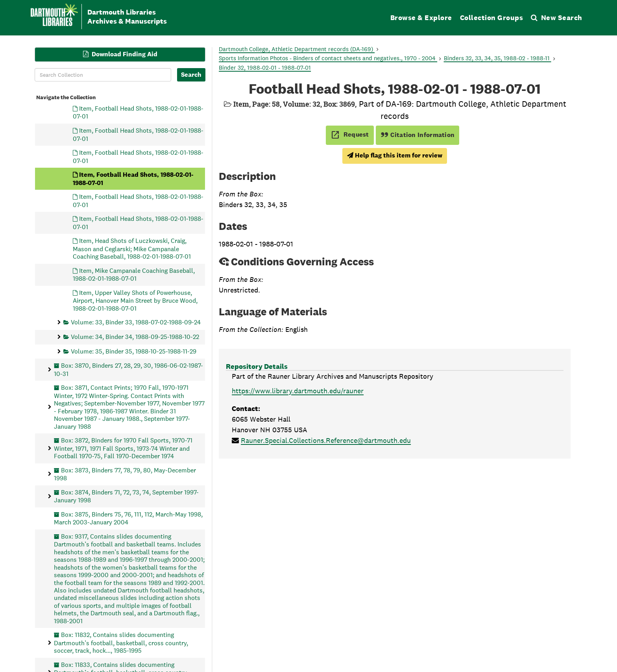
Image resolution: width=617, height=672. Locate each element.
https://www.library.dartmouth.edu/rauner (298, 391)
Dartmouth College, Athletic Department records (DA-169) (297, 49)
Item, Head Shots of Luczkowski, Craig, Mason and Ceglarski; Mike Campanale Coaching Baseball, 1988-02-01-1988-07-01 (132, 249)
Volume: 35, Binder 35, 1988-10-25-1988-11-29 (134, 351)
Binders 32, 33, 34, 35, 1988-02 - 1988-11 (498, 58)
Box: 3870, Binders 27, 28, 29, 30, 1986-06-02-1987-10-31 (128, 369)
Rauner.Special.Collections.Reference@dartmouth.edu (326, 440)
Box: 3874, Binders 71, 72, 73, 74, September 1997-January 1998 (126, 496)
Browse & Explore (421, 18)
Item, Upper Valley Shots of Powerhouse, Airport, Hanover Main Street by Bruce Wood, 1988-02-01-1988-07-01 (135, 300)
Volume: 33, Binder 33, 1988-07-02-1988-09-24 (136, 322)
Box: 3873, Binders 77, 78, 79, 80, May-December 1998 (125, 474)
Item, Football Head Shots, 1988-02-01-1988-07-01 (138, 112)
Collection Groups (492, 18)
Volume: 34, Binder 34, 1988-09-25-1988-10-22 (135, 337)
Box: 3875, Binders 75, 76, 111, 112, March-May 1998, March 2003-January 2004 (128, 518)
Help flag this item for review (395, 155)
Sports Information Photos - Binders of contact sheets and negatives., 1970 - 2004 (328, 58)
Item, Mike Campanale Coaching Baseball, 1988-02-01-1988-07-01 (134, 274)
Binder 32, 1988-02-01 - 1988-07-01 (265, 68)
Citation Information (418, 135)
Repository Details (257, 366)
